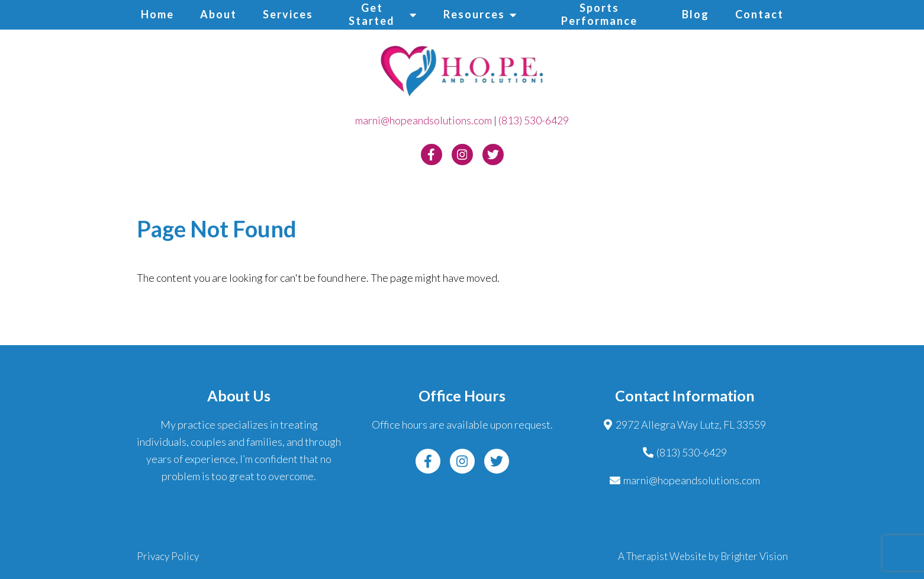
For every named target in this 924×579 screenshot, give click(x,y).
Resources (474, 14)
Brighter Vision (754, 556)
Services (288, 14)
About (218, 14)
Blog (696, 14)
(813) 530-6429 (534, 120)
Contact (759, 14)
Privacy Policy (168, 556)
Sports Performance (599, 14)
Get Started (372, 14)
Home (157, 14)
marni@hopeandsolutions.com (424, 120)
